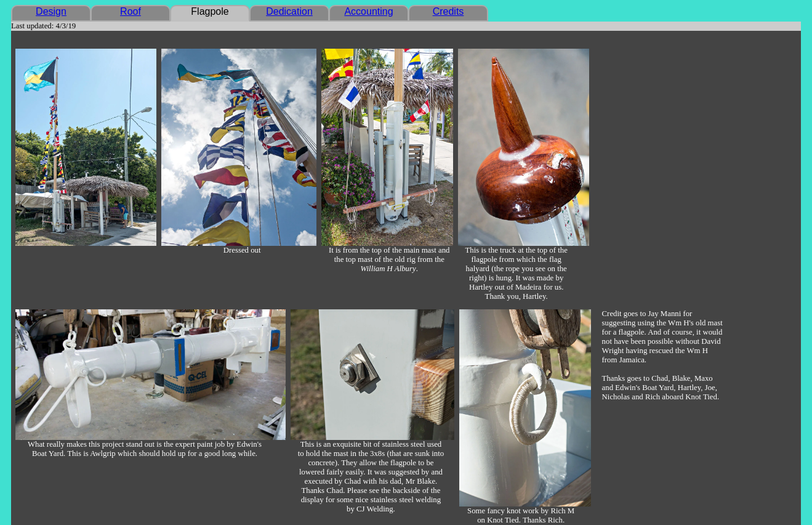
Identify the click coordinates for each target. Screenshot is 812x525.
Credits (448, 11)
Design (51, 11)
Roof (131, 11)
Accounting (368, 11)
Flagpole (210, 11)
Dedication (289, 11)
